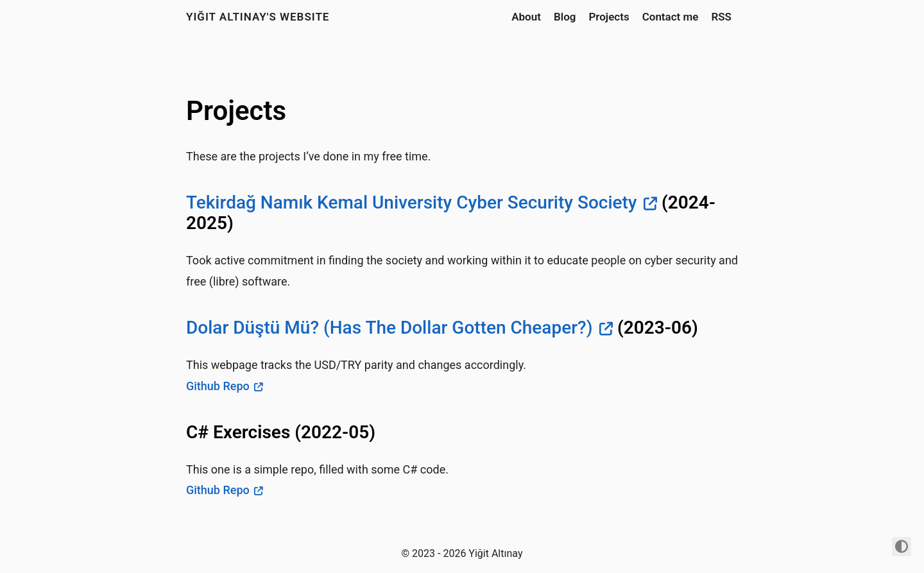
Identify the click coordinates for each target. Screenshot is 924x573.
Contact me (671, 17)
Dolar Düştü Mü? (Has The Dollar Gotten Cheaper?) (389, 328)
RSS (721, 17)
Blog (565, 17)
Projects (609, 17)
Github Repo (218, 386)
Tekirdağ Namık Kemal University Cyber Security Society (412, 202)
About (526, 17)
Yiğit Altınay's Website (258, 17)
